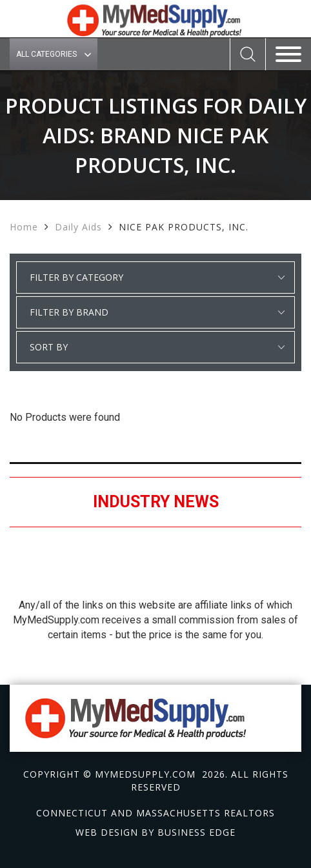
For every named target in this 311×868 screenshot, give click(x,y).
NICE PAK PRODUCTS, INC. (184, 227)
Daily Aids (78, 227)
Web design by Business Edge (155, 832)
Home (24, 227)
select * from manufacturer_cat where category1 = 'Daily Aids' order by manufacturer (155, 312)
